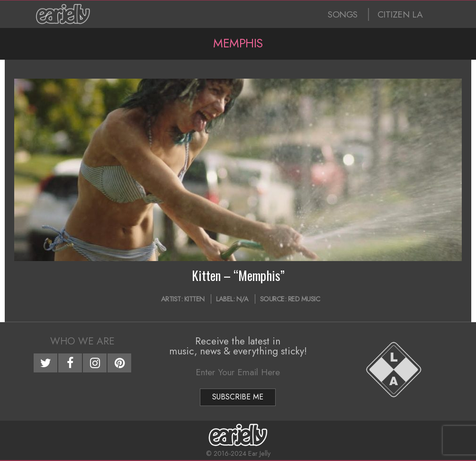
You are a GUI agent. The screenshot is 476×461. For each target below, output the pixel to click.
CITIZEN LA (400, 14)
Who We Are (82, 341)
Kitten (194, 299)
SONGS (343, 14)
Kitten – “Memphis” (238, 275)
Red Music (304, 299)
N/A (242, 299)
